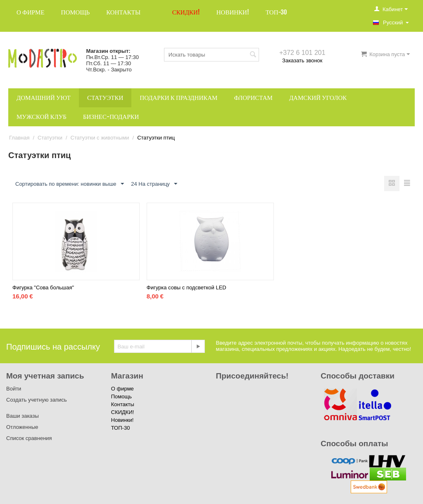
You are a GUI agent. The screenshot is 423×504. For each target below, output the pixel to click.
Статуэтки (105, 98)
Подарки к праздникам (178, 98)
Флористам (253, 98)
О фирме (31, 12)
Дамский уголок (318, 98)
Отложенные (22, 427)
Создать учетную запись (37, 400)
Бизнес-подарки (111, 117)
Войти (14, 389)
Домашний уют (44, 98)
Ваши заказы (23, 416)
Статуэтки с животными (100, 138)
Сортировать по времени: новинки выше (70, 184)
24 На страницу (154, 184)
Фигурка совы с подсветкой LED (187, 287)
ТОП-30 (276, 12)
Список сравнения (29, 438)
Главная (19, 138)
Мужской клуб (42, 117)
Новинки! (233, 12)
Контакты (123, 12)
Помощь (76, 12)
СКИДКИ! (186, 12)
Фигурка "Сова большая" (43, 287)
